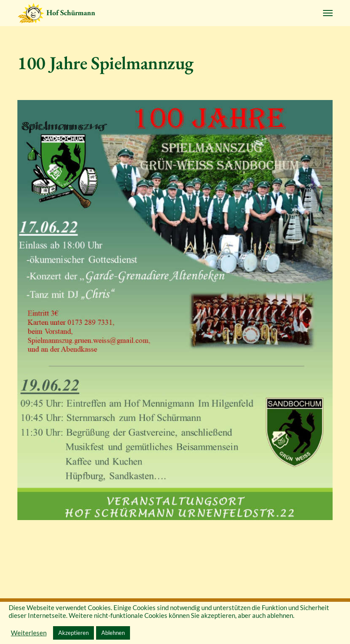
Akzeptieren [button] (73, 633)
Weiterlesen (29, 633)
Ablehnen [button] (113, 633)
